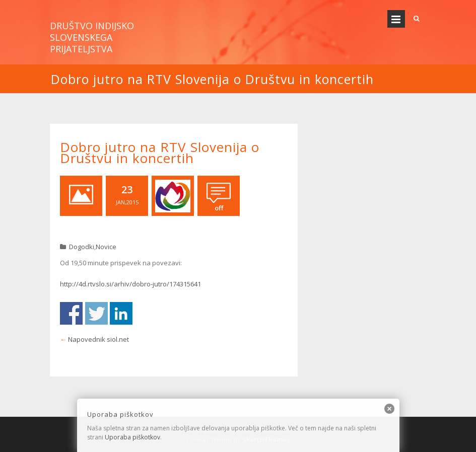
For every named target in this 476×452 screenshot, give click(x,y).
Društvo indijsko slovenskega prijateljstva (92, 37)
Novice (106, 247)
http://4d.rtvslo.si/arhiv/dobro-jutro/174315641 (130, 284)
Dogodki (82, 247)
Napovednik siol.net (98, 339)
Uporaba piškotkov (132, 437)
